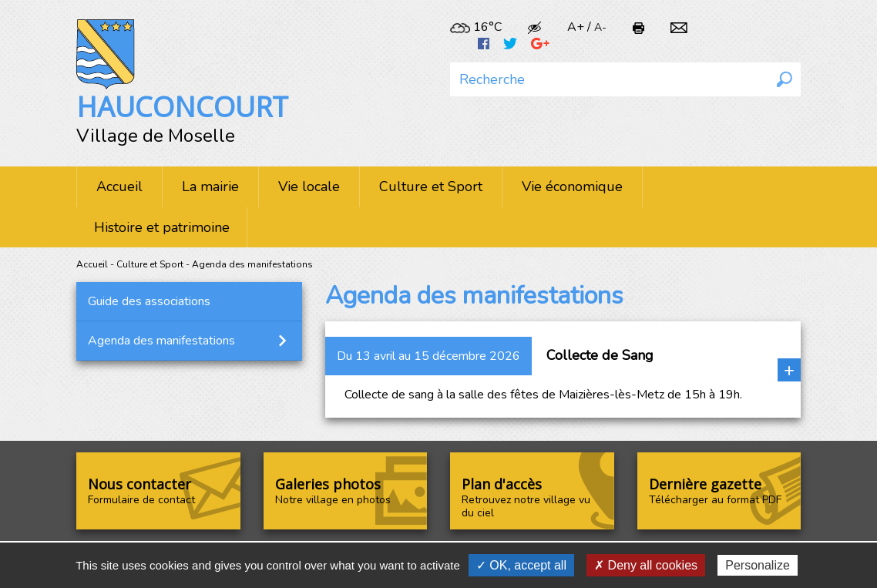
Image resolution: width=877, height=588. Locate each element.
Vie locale (309, 186)
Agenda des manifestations (161, 341)
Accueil (119, 186)
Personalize (758, 565)
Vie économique (572, 186)
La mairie (210, 186)
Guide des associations (149, 301)
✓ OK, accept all (521, 565)
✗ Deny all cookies (646, 565)
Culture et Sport (431, 186)
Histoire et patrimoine (162, 227)
